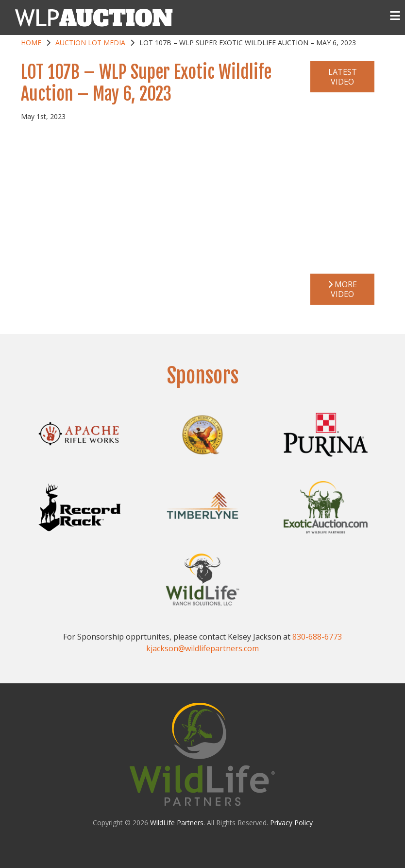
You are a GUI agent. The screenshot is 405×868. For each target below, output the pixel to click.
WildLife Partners (177, 823)
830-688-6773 (317, 637)
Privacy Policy (291, 823)
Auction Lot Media (90, 43)
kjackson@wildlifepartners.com (202, 648)
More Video (342, 289)
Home (31, 43)
